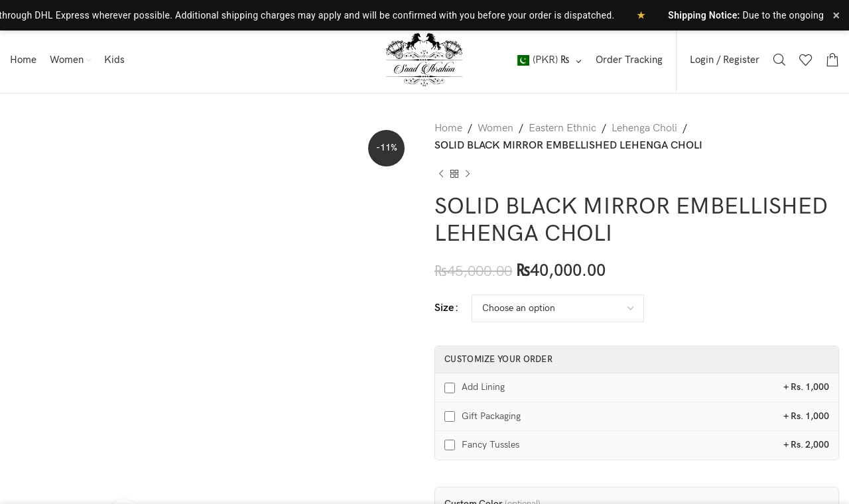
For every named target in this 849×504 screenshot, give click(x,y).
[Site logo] (424, 59)
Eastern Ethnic (562, 128)
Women (495, 128)
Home (448, 128)
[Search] (779, 60)
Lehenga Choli (644, 128)
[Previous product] (441, 174)
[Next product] (468, 174)
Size (444, 308)
